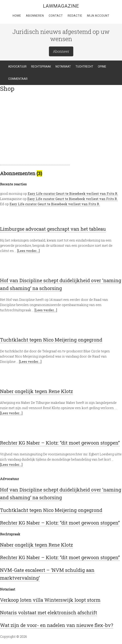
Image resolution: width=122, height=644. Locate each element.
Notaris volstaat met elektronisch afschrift (49, 613)
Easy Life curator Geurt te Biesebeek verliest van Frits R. (73, 194)
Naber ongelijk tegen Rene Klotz (36, 391)
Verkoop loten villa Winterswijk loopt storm (50, 600)
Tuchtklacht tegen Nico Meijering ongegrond (51, 340)
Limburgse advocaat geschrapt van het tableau (53, 229)
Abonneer (61, 51)
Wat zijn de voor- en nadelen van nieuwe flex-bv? (57, 625)
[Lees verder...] (28, 251)
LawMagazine (61, 6)
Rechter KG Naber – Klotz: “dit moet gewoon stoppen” (60, 443)
